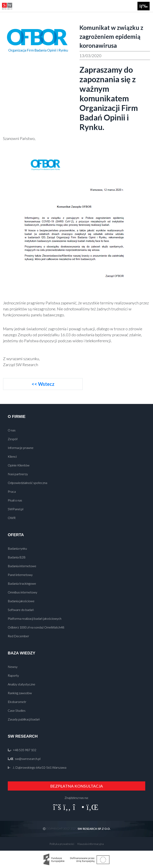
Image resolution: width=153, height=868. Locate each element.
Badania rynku (17, 548)
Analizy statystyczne (22, 684)
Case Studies (17, 710)
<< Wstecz (43, 384)
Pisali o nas (15, 500)
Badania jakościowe (21, 601)
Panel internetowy (20, 575)
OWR (12, 518)
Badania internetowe (22, 566)
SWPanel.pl (16, 509)
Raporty (13, 675)
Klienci (12, 456)
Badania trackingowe (22, 583)
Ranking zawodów (20, 693)
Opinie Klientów (19, 465)
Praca (12, 491)
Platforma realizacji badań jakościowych (35, 618)
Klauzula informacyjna (91, 844)
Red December (18, 636)
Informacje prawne (21, 448)
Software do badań (21, 610)
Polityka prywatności (62, 844)
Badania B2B (17, 557)
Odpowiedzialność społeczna (27, 483)
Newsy (13, 667)
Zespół (13, 439)
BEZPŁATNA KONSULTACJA (77, 786)
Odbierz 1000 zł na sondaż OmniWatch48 (36, 627)
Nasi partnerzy (18, 474)
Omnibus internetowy (23, 592)
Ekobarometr (17, 702)
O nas (12, 430)
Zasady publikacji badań (24, 719)
